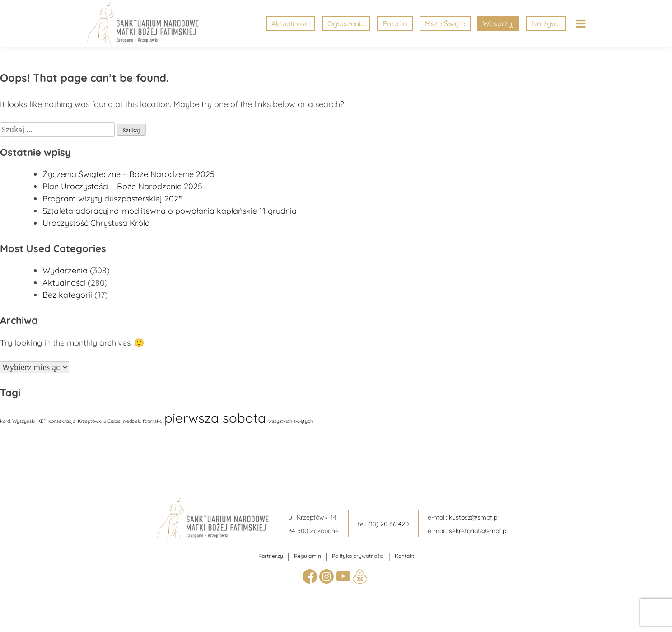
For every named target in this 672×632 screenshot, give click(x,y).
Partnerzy (271, 556)
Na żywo (546, 23)
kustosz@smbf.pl (474, 517)
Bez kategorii (67, 295)
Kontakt (404, 556)
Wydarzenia (65, 270)
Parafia (395, 23)
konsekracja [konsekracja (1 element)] (62, 421)
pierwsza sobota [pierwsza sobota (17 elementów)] (215, 418)
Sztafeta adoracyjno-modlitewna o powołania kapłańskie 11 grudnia (170, 211)
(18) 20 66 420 (388, 524)
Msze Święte (445, 23)
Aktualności (291, 23)
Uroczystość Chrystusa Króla (96, 223)
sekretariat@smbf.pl (478, 531)
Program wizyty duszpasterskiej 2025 (113, 199)
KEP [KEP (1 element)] (42, 421)
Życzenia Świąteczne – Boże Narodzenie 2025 (128, 174)
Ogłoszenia (346, 23)
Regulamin (308, 556)
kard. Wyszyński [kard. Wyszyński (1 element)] (18, 421)
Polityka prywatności (358, 556)
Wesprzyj (498, 23)
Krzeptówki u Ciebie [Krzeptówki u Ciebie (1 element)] (99, 421)
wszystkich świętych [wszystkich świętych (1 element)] (291, 421)
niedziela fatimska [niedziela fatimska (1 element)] (142, 421)
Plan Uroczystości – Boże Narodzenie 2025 (122, 186)
